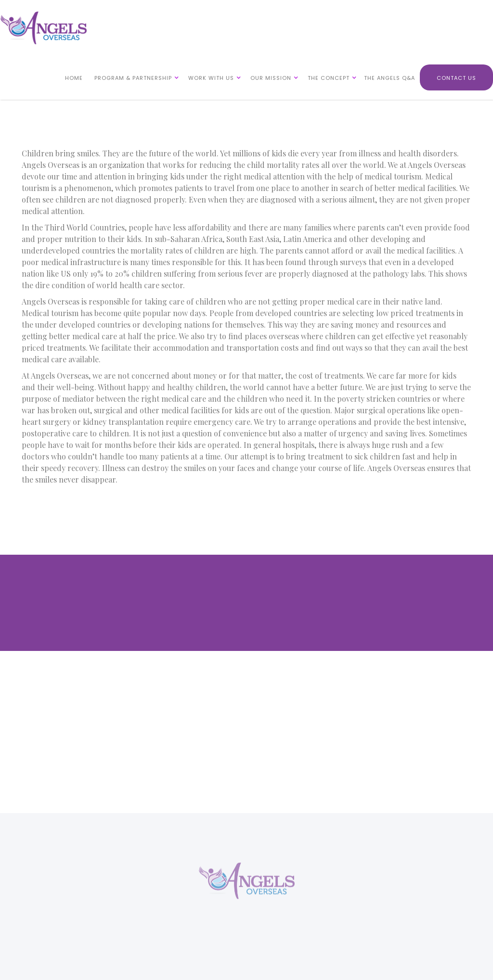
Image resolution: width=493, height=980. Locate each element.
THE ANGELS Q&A (389, 78)
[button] (135, 77)
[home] (43, 28)
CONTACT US (456, 78)
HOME (74, 78)
